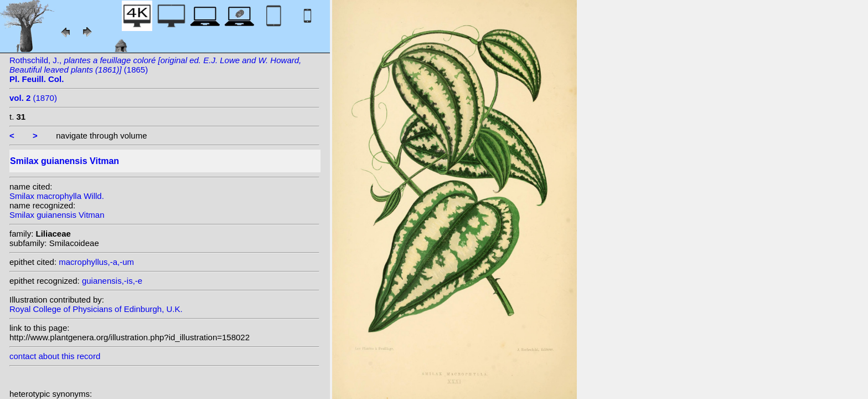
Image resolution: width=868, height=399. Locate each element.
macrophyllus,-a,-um (96, 262)
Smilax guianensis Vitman (57, 215)
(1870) (33, 98)
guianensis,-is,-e (112, 281)
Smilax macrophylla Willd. (57, 196)
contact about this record (55, 356)
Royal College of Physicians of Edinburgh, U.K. (96, 309)
